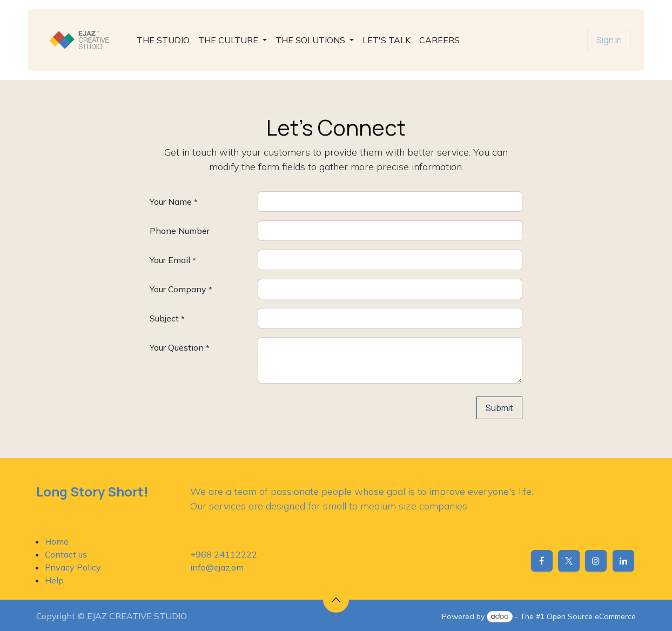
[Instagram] (596, 561)
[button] (336, 600)
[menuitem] (163, 40)
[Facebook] (542, 561)
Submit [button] (499, 408)
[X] (569, 561)
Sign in (609, 40)
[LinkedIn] (623, 561)
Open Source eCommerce (591, 616)
